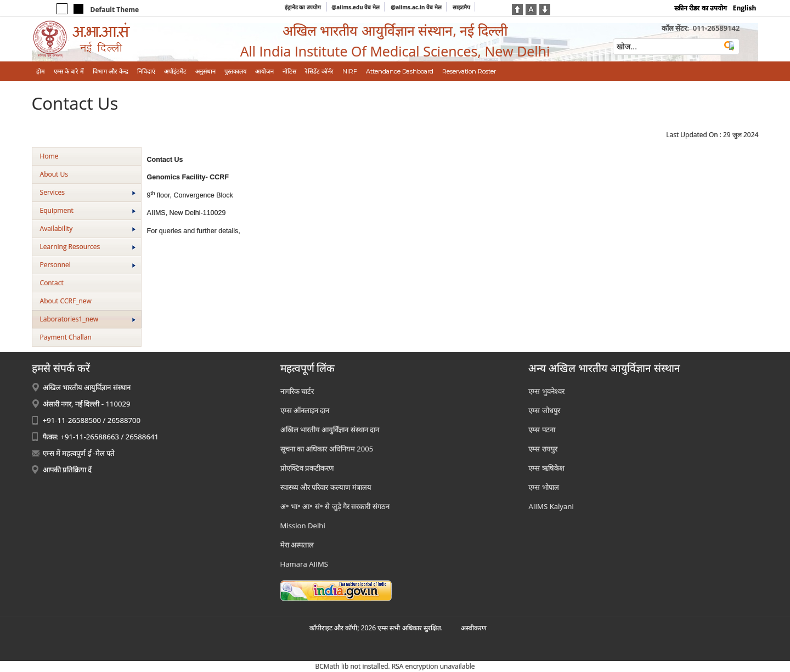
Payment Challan (66, 337)
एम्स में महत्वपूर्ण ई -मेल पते (79, 453)
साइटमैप (461, 7)
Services (88, 192)
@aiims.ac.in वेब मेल (416, 7)
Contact (52, 283)
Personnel (88, 265)
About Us (54, 174)
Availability (88, 228)
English (745, 8)
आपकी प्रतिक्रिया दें (67, 470)
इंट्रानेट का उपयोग (304, 7)
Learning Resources (88, 247)
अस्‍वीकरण (474, 628)
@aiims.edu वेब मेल (356, 7)
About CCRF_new (66, 301)
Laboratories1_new (88, 319)
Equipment (88, 210)
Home (49, 156)
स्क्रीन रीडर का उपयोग (700, 8)
